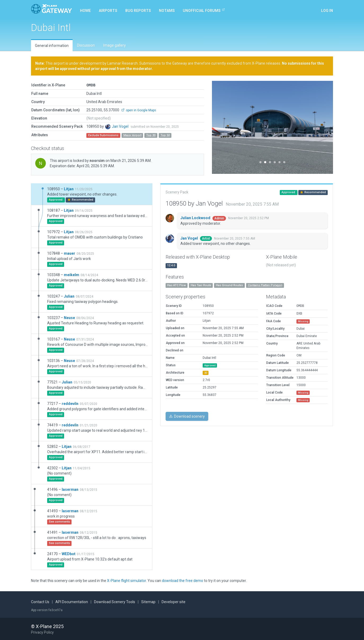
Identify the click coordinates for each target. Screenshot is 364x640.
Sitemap (148, 602)
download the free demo (183, 580)
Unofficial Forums (204, 10)
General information (52, 46)
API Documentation (72, 602)
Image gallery (115, 45)
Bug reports (138, 11)
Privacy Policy (42, 632)
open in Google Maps (139, 110)
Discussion (86, 45)
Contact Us (40, 602)
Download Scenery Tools (115, 602)
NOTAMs (167, 11)
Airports (108, 11)
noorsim (97, 160)
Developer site (174, 602)
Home (85, 11)
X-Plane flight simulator (126, 580)
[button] (221, 127)
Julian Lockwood (196, 218)
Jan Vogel (121, 126)
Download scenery (187, 416)
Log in (327, 11)
